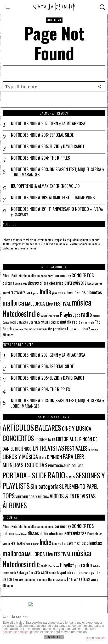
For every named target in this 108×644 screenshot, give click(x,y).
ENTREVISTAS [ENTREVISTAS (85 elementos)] (48, 448)
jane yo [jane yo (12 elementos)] (57, 293)
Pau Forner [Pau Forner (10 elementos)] (54, 315)
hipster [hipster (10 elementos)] (35, 293)
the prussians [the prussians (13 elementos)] (57, 329)
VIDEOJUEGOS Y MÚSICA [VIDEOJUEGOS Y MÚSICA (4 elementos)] (32, 497)
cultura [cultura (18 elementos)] (8, 283)
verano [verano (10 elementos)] (94, 329)
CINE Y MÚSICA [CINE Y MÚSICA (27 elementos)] (77, 428)
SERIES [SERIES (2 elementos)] (70, 477)
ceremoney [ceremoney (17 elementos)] (63, 275)
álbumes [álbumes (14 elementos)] (8, 335)
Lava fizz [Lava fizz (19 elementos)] (73, 293)
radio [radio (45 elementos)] (86, 314)
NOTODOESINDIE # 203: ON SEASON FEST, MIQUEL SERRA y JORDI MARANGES (57, 172)
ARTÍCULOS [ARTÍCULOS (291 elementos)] (18, 427)
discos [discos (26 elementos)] (33, 282)
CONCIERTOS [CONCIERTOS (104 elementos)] (18, 438)
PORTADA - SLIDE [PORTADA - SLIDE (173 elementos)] (25, 475)
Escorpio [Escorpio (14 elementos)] (93, 283)
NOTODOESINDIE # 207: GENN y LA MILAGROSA (48, 124)
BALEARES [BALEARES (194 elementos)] (48, 428)
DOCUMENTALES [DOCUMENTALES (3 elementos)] (45, 439)
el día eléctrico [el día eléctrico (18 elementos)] (52, 283)
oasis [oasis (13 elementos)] (44, 315)
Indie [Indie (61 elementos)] (45, 291)
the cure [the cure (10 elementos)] (19, 329)
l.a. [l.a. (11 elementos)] (64, 293)
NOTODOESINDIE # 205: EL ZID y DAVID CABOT (48, 147)
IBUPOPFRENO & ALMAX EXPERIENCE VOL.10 (45, 186)
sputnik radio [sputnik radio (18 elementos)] (70, 322)
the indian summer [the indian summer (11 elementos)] (36, 329)
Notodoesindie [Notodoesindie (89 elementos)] (21, 313)
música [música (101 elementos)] (81, 302)
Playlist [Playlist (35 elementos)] (67, 314)
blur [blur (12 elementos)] (21, 276)
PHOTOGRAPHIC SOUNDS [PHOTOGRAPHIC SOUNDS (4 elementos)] (66, 466)
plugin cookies (95, 638)
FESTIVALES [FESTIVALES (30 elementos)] (76, 448)
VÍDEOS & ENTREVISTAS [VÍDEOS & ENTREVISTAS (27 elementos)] (73, 496)
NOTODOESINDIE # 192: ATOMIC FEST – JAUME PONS (53, 198)
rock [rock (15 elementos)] (13, 322)
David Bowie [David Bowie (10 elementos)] (21, 283)
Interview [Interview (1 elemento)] (93, 449)
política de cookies (16, 632)
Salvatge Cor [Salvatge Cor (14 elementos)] (25, 322)
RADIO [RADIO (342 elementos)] (56, 475)
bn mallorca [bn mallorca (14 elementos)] (32, 276)
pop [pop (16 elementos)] (78, 315)
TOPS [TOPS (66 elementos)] (9, 496)
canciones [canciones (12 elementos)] (47, 276)
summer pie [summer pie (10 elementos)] (88, 322)
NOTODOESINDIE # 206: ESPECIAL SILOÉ (42, 135)
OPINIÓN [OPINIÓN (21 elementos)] (54, 457)
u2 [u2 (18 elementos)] (88, 329)
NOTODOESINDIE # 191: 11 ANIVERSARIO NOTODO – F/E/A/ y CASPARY (57, 212)
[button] (100, 87)
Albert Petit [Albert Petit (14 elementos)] (10, 276)
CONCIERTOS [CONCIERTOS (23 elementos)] (83, 275)
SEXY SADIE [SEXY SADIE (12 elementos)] (41, 322)
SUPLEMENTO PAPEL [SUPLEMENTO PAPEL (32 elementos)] (79, 486)
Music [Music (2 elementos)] (42, 458)
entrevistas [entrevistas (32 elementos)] (75, 282)
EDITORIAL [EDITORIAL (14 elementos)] (65, 439)
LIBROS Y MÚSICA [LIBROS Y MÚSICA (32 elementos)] (20, 457)
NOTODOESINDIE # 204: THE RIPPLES (40, 158)
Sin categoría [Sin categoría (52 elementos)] (44, 486)
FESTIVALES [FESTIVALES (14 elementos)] (18, 293)
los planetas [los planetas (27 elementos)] (91, 292)
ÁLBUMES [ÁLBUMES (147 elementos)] (15, 505)
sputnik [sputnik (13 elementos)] (54, 322)
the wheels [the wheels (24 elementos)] (76, 328)
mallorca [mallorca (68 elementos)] (13, 303)
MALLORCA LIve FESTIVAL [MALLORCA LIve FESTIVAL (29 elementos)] (48, 303)
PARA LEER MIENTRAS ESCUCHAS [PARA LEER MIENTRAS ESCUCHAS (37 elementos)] (43, 461)
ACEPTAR (54, 637)
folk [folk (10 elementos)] (28, 293)
